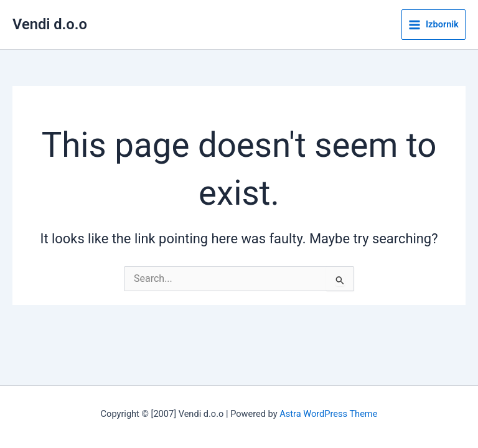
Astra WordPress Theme (328, 414)
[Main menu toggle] (433, 25)
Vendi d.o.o (50, 24)
